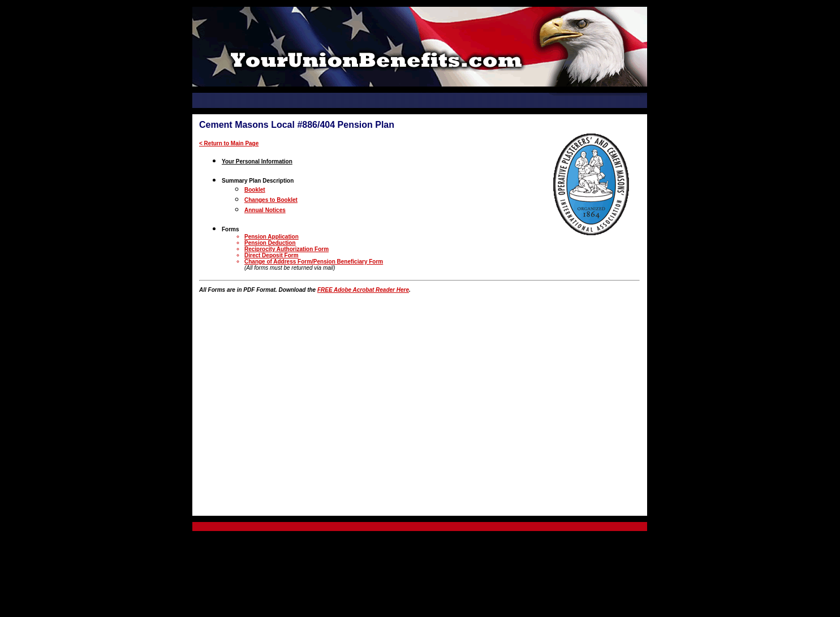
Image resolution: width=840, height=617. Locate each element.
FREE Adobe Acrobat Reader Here (363, 290)
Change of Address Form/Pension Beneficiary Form (314, 262)
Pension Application (272, 237)
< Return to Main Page (229, 143)
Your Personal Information (257, 161)
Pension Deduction (270, 243)
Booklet (255, 190)
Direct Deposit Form (272, 255)
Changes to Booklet (271, 200)
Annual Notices (265, 210)
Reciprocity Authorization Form (287, 249)
